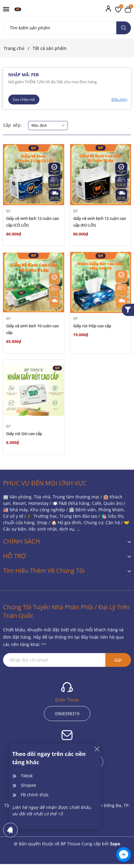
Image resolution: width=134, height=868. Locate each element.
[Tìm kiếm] (124, 28)
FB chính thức (35, 795)
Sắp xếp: (13, 125)
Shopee (28, 785)
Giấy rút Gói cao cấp (24, 434)
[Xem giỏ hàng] (128, 9)
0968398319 (67, 714)
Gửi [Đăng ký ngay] (118, 660)
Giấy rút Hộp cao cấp (92, 326)
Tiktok (27, 776)
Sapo (115, 844)
